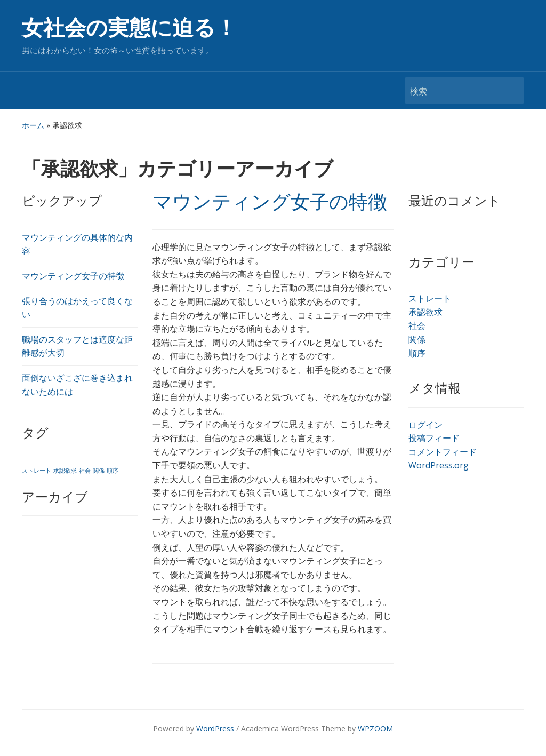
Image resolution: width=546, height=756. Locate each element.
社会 (417, 325)
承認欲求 (425, 312)
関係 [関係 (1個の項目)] (99, 471)
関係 (417, 339)
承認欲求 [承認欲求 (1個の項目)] (65, 471)
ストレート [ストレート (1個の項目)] (37, 471)
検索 (511, 90)
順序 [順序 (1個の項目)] (113, 471)
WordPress (215, 729)
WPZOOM (375, 729)
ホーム (33, 125)
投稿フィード (434, 438)
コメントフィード (443, 452)
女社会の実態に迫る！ (129, 28)
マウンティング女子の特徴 (73, 276)
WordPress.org (439, 465)
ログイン (425, 425)
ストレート (430, 298)
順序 (417, 353)
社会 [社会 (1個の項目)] (85, 471)
